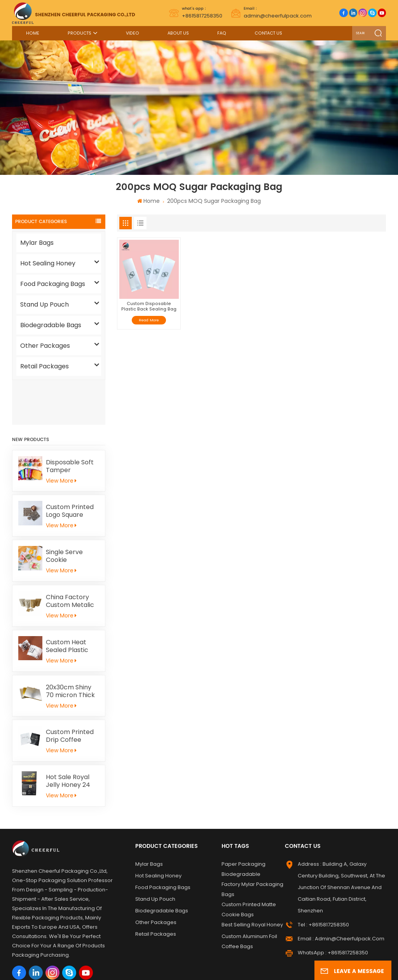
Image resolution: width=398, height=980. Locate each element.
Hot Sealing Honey (48, 263)
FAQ (222, 33)
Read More (149, 320)
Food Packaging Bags (53, 284)
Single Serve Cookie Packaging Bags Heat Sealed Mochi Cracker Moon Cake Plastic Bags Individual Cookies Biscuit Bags (70, 512)
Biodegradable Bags (51, 325)
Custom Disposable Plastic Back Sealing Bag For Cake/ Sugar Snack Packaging (149, 306)
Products (79, 33)
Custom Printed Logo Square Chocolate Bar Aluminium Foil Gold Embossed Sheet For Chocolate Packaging (70, 467)
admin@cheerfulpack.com (278, 12)
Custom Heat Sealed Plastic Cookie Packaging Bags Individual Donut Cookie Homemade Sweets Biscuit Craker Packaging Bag (70, 602)
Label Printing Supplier (74, 959)
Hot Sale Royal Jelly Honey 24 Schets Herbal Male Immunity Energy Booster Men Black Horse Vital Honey (71, 737)
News (360, 959)
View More (61, 436)
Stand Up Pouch (45, 304)
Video (133, 33)
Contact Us (268, 33)
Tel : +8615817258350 (323, 880)
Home (33, 33)
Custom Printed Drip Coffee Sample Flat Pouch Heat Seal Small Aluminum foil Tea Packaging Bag (71, 692)
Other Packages (45, 346)
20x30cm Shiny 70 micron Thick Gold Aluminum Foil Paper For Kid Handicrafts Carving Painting (72, 647)
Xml (144, 968)
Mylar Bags (37, 243)
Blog (343, 959)
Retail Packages (45, 366)
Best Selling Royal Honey (252, 880)
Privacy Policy (172, 968)
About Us (178, 33)
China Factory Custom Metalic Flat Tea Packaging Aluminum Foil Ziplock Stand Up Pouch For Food (72, 557)
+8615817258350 (202, 12)
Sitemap (321, 959)
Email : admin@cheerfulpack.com (341, 894)
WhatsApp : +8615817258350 (333, 908)
